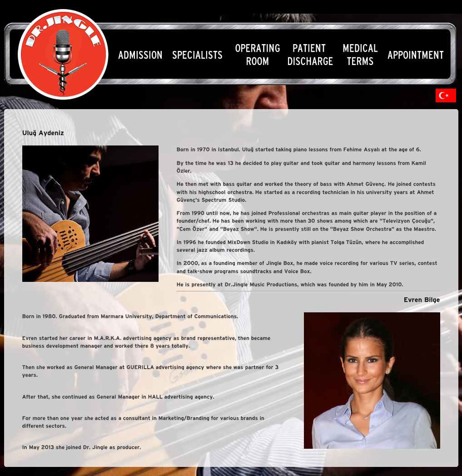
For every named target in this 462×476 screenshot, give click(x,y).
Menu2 (198, 55)
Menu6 (416, 55)
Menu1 (139, 55)
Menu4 (312, 55)
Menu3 (256, 55)
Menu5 (361, 55)
